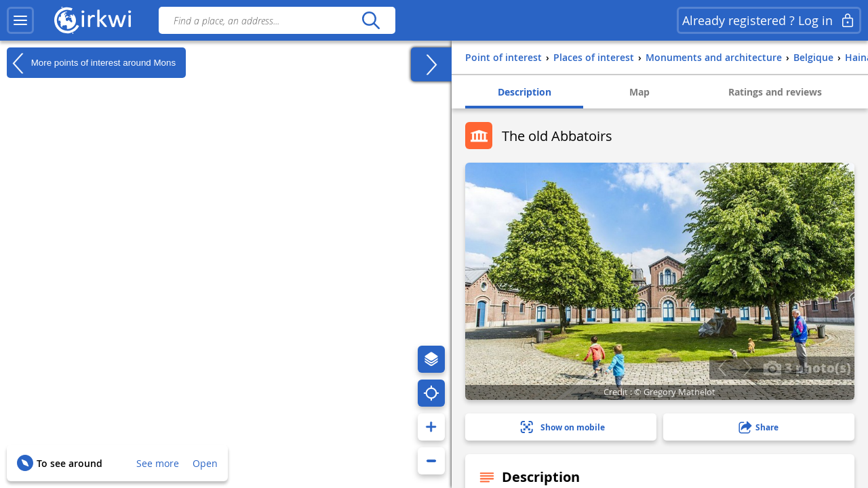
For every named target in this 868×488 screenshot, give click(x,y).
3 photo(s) (807, 367)
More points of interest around (91, 63)
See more (158, 463)
